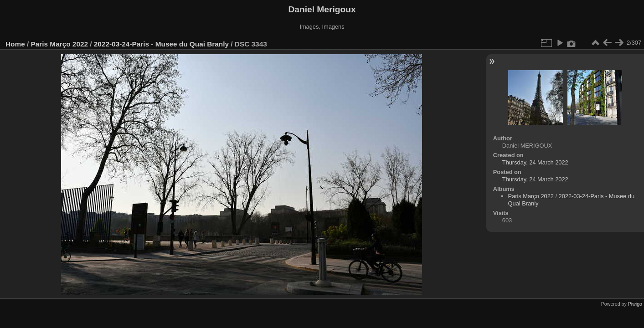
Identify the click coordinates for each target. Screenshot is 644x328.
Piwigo (635, 304)
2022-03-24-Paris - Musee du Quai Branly (161, 44)
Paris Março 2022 (60, 44)
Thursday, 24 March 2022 (535, 162)
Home (15, 44)
